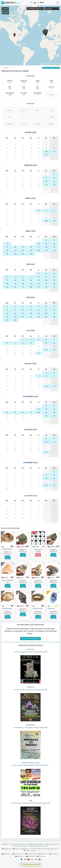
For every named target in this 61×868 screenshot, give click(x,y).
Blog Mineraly (7, 849)
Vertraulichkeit (30, 844)
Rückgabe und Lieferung (52, 844)
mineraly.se (41, 856)
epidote (21, 546)
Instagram (25, 849)
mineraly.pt (30, 856)
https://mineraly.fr (31, 851)
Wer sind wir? (40, 844)
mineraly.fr (6, 854)
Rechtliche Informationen (18, 844)
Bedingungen (5, 844)
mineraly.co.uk (18, 854)
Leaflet (43, 65)
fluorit (20, 577)
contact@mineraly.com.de (51, 849)
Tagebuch (6, 68)
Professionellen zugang (20, 846)
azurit (20, 606)
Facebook (17, 849)
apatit (36, 546)
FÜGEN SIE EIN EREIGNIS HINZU (30, 639)
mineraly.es (54, 854)
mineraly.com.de (31, 854)
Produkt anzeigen (7, 557)
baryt (5, 577)
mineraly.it (43, 854)
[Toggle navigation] (58, 3)
